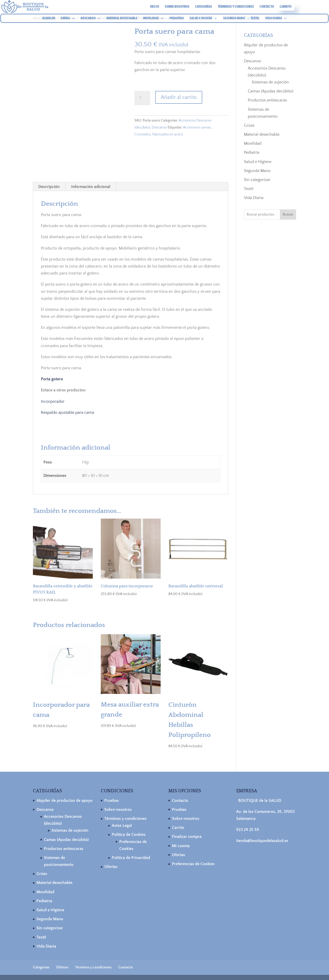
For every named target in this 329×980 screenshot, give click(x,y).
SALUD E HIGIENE (201, 18)
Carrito (286, 7)
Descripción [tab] (49, 187)
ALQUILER (49, 18)
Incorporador (53, 401)
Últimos (62, 967)
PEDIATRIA (177, 18)
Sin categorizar (257, 180)
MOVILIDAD (151, 18)
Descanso (159, 127)
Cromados (143, 134)
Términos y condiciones (236, 7)
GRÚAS (65, 18)
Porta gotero (52, 379)
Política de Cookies (129, 835)
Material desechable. (262, 134)
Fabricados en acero (168, 134)
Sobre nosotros (177, 7)
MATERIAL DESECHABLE (122, 18)
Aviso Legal (122, 826)
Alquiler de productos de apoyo (65, 801)
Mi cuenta (181, 846)
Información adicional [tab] (91, 187)
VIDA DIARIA (274, 18)
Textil (249, 189)
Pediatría (252, 152)
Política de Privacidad (131, 858)
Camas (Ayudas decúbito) (271, 91)
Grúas (249, 125)
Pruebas (112, 801)
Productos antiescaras (267, 100)
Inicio (155, 7)
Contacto (267, 7)
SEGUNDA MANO (234, 18)
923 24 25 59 (248, 830)
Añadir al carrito (179, 97)
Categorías (204, 7)
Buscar (288, 214)
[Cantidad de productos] (142, 98)
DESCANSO (88, 18)
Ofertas (111, 867)
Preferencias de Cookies (193, 864)
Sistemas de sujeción (270, 82)
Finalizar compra (187, 837)
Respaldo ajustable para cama (67, 412)
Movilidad (253, 143)
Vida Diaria (254, 198)
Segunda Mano (257, 171)
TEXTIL (255, 18)
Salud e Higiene (258, 162)
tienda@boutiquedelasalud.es (262, 841)
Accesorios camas (197, 127)
